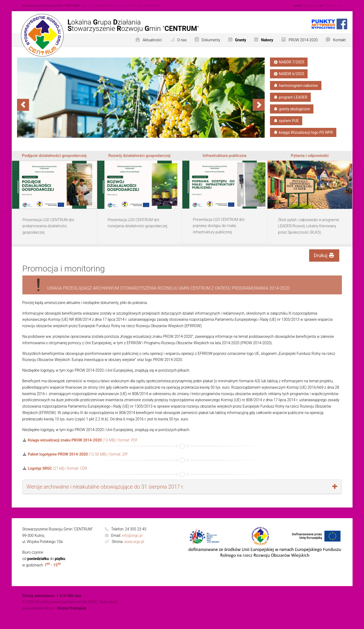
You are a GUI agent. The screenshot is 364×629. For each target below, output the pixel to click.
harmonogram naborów (296, 86)
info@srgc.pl (132, 535)
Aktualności (152, 40)
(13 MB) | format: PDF (80, 440)
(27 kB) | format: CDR (55, 468)
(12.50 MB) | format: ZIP (75, 454)
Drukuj (324, 255)
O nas (182, 40)
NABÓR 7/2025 (289, 62)
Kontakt (340, 40)
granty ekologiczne (292, 109)
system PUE (286, 121)
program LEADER (291, 97)
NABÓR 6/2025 (289, 74)
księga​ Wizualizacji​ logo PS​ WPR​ (303, 132)
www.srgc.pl (134, 542)
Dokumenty (211, 40)
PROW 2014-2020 (303, 40)
